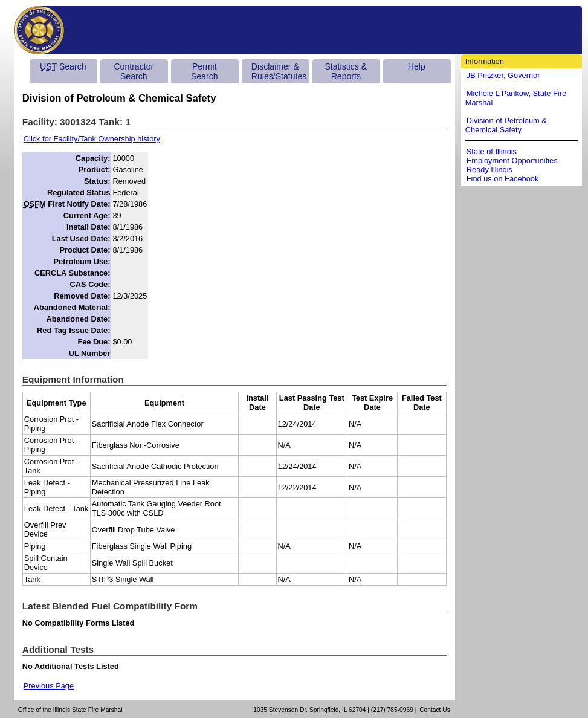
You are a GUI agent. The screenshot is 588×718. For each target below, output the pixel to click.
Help (417, 66)
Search (63, 66)
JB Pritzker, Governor (503, 75)
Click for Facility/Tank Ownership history (92, 139)
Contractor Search (134, 71)
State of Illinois (492, 151)
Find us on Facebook (503, 179)
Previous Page (49, 686)
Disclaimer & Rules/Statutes (279, 71)
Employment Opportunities (512, 160)
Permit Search (205, 71)
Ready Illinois (489, 170)
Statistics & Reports (346, 71)
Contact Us (435, 710)
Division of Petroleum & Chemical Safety (506, 125)
